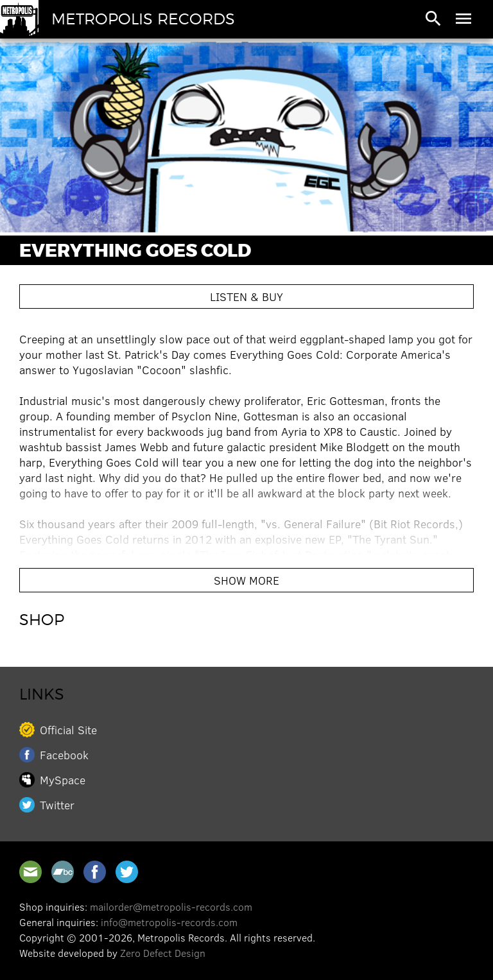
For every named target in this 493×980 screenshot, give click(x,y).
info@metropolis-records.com (169, 922)
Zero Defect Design (163, 953)
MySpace (63, 780)
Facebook (64, 755)
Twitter (57, 805)
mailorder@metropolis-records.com (171, 907)
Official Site (68, 730)
